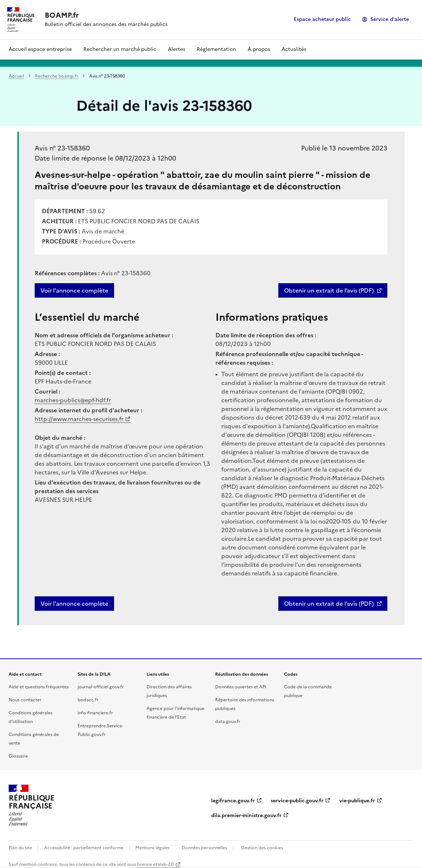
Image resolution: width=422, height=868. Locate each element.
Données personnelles (204, 848)
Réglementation (216, 49)
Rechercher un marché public (120, 49)
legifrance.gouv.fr (233, 801)
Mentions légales (153, 848)
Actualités (294, 49)
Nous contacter (25, 700)
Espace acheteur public (322, 19)
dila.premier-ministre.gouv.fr (246, 816)
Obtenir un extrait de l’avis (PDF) (329, 290)
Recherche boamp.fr (57, 76)
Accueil (16, 76)
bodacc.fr (88, 700)
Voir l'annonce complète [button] (74, 604)
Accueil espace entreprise (40, 49)
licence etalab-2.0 (155, 864)
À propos (259, 49)
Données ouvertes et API (241, 687)
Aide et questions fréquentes (39, 687)
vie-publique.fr (357, 801)
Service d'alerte (390, 19)
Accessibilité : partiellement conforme (84, 848)
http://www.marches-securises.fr (79, 419)
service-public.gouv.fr (297, 801)
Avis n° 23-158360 (62, 148)
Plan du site (20, 848)
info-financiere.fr (95, 713)
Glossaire (18, 756)
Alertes (177, 49)
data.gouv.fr (228, 722)
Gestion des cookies (262, 848)
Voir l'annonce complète (74, 290)
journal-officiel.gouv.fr (101, 687)
